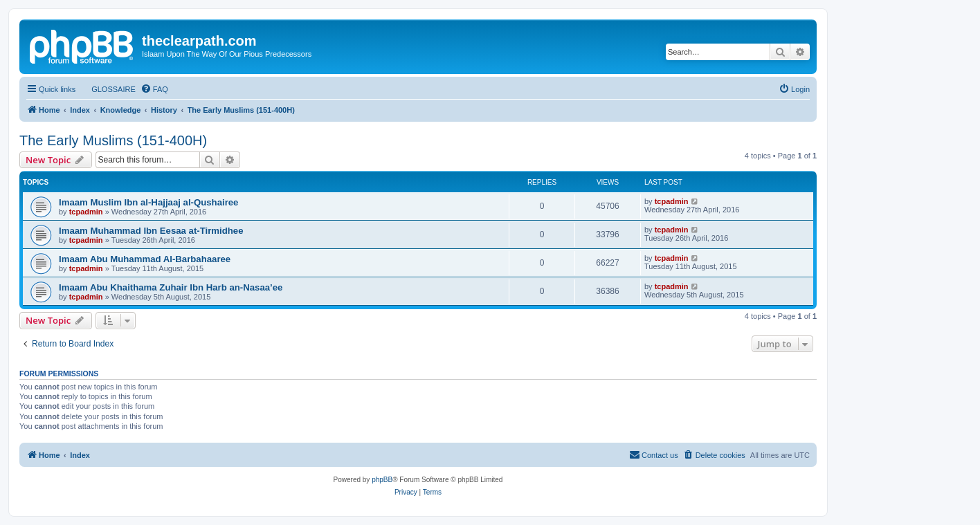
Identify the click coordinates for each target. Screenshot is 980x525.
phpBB (382, 480)
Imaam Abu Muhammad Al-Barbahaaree (145, 259)
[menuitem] (107, 89)
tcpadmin (86, 212)
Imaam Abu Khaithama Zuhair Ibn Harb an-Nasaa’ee (171, 287)
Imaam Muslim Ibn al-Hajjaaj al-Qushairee (148, 202)
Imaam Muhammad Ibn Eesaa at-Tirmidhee (151, 231)
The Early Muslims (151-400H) (113, 140)
